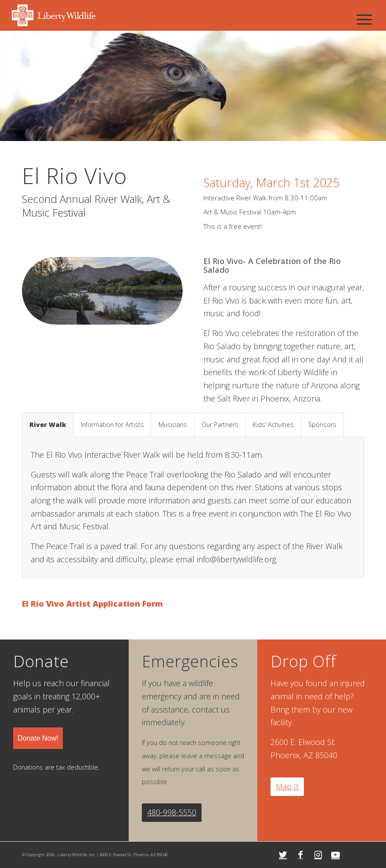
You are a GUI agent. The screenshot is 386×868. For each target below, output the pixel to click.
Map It (287, 786)
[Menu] (364, 19)
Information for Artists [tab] (112, 425)
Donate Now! (38, 738)
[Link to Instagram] (318, 855)
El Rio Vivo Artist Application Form (92, 604)
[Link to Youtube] (335, 855)
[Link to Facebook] (300, 855)
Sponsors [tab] (322, 425)
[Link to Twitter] (283, 855)
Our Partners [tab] (220, 425)
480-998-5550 (172, 812)
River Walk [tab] (48, 425)
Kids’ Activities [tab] (273, 425)
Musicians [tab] (173, 425)
